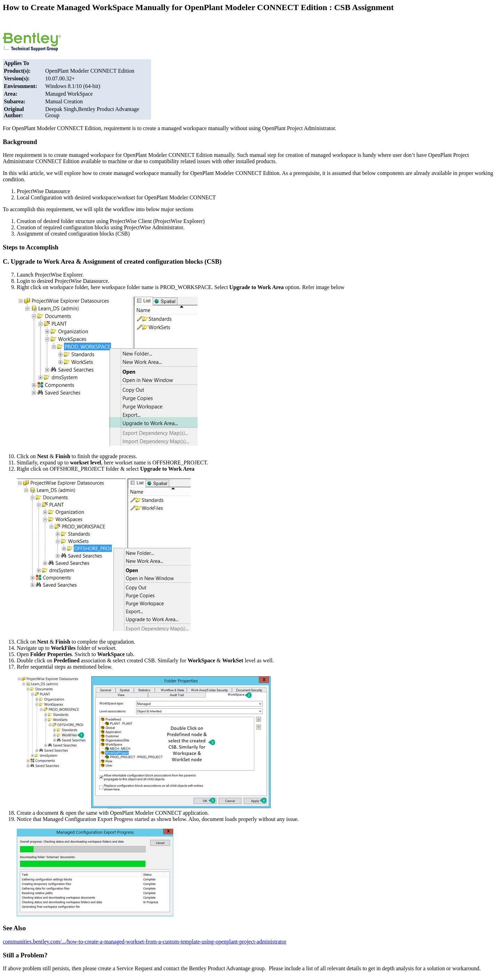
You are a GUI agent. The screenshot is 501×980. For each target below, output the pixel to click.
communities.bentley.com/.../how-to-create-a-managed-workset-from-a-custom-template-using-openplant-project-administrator (145, 942)
